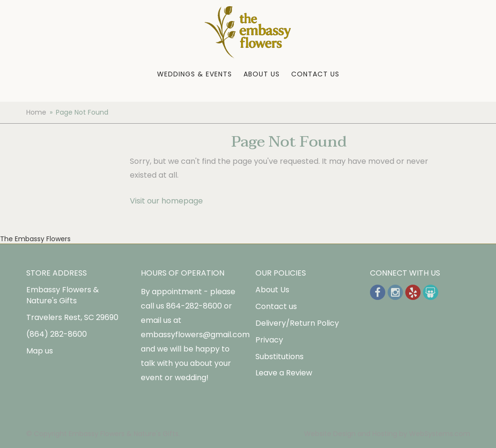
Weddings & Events (195, 74)
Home (36, 112)
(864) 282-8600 (57, 334)
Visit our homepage (166, 201)
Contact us (276, 306)
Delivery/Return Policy (297, 323)
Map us (40, 351)
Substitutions (280, 357)
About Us (262, 74)
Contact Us (315, 74)
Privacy (269, 340)
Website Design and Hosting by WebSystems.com (387, 434)
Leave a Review (284, 373)
